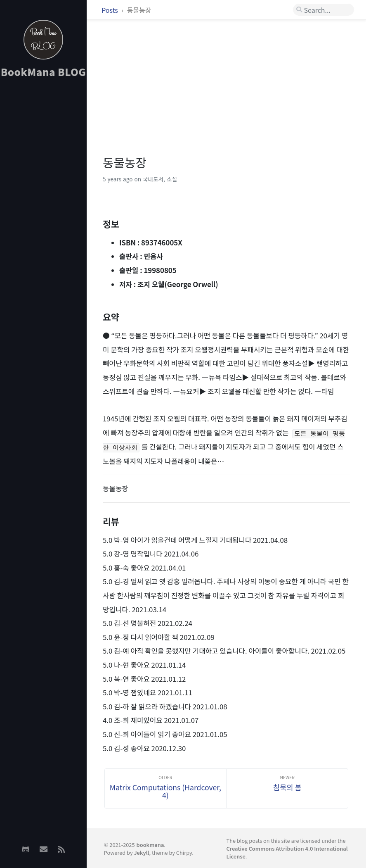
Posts (110, 10)
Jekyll (141, 853)
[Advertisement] (43, 215)
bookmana (150, 845)
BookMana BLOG (44, 72)
